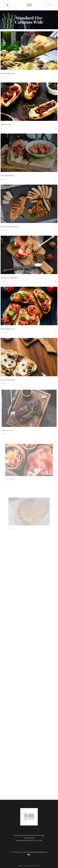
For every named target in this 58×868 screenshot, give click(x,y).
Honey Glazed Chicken (10, 227)
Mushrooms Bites (14, 375)
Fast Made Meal (7, 176)
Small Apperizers (12, 325)
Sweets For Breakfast (10, 277)
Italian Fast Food (8, 73)
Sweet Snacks (6, 124)
